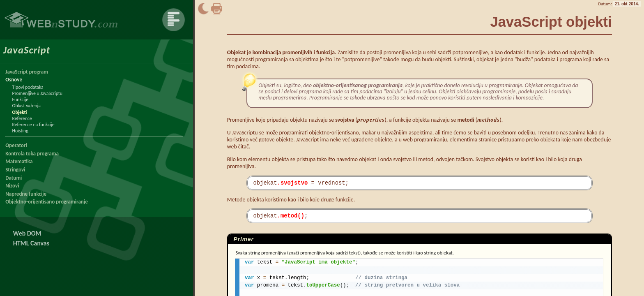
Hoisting (20, 131)
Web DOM (27, 233)
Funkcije (20, 99)
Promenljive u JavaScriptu (37, 93)
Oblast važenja (26, 106)
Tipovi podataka (28, 87)
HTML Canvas (31, 243)
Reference (22, 118)
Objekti (20, 112)
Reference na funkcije (33, 125)
